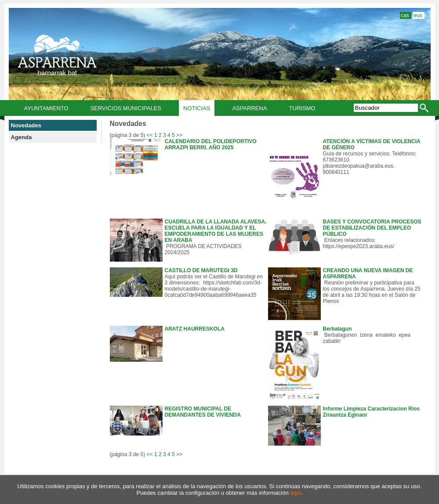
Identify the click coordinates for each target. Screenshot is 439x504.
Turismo (302, 108)
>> (179, 135)
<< (150, 135)
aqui (296, 493)
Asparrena (249, 108)
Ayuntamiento (46, 108)
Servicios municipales (126, 108)
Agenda (22, 137)
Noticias (197, 108)
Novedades (26, 125)
